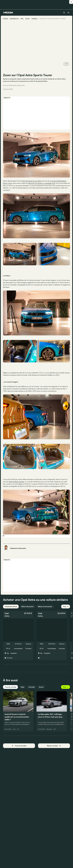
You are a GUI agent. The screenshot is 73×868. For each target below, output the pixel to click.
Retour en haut (54, 746)
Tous (66, 607)
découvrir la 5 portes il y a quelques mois (42, 183)
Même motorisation (45, 607)
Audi (14, 729)
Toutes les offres (11, 607)
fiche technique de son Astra (31, 181)
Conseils (32, 687)
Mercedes (49, 729)
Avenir (41, 687)
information (14, 19)
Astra (28, 19)
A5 (18, 729)
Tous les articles (10, 687)
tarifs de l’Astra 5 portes (17, 482)
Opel (22, 19)
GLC (55, 729)
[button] (18, 615)
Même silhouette (28, 607)
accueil (6, 19)
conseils (35, 19)
